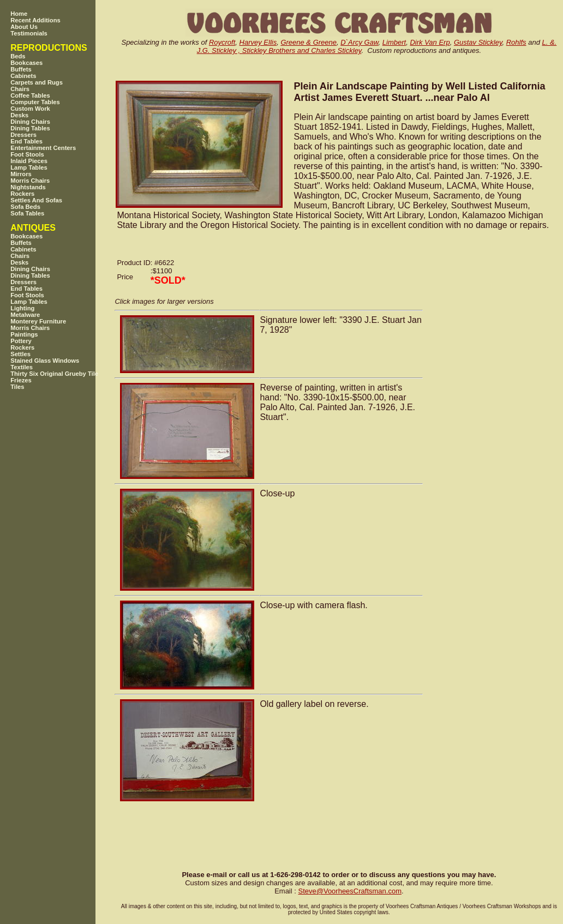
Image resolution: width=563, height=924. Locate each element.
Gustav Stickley (478, 42)
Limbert (394, 42)
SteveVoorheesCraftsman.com (350, 891)
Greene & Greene (309, 42)
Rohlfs (516, 42)
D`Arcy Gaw (359, 42)
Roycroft (222, 42)
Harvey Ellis (258, 42)
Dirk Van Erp (430, 42)
